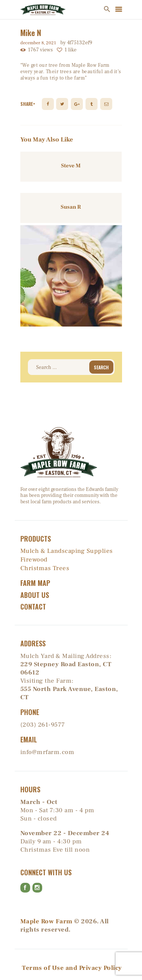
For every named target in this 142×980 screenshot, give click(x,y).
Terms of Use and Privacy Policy (72, 968)
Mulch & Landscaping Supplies (67, 551)
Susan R (71, 207)
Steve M (71, 166)
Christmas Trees (45, 568)
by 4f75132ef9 (76, 43)
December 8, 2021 (38, 43)
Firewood (34, 560)
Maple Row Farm (47, 921)
